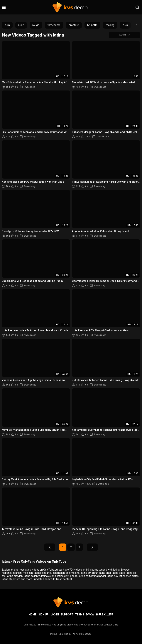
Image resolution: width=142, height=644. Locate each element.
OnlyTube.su (65, 634)
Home (33, 615)
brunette (92, 25)
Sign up (43, 615)
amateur (74, 25)
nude (21, 25)
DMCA (90, 615)
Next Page (92, 548)
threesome (54, 25)
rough (36, 25)
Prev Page (50, 548)
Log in (55, 615)
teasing (110, 25)
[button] (133, 25)
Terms (80, 615)
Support (67, 615)
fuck (125, 25)
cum (7, 25)
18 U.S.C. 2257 (104, 615)
